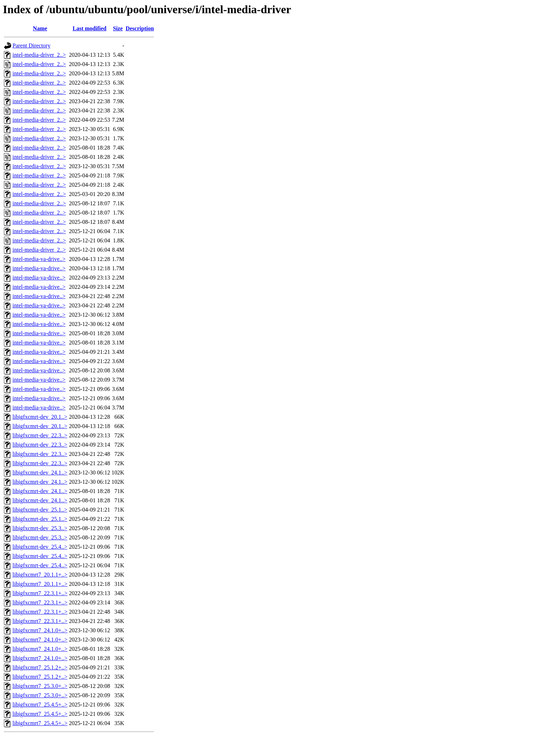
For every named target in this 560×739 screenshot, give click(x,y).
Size (118, 28)
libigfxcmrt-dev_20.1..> (40, 417)
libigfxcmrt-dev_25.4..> (40, 547)
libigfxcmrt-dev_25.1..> (40, 510)
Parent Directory (31, 46)
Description (140, 28)
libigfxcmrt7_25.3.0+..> (40, 686)
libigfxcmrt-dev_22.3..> (40, 435)
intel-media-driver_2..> (39, 55)
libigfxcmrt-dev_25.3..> (40, 528)
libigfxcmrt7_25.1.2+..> (40, 667)
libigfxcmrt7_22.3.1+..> (40, 593)
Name (40, 28)
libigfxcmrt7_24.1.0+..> (40, 630)
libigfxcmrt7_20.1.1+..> (40, 575)
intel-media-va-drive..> (39, 259)
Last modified (89, 28)
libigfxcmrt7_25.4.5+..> (40, 705)
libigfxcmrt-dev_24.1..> (40, 472)
